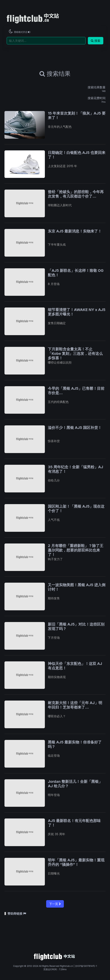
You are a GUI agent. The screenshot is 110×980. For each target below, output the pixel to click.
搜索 (96, 41)
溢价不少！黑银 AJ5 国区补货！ (75, 428)
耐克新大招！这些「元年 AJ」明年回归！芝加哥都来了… (75, 705)
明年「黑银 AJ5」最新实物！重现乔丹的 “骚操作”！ (76, 862)
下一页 (55, 904)
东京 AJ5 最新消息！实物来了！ (75, 231)
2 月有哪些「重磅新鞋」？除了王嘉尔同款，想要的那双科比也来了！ (75, 550)
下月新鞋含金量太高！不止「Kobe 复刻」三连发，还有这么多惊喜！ (75, 354)
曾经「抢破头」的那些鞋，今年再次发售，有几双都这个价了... (76, 194)
